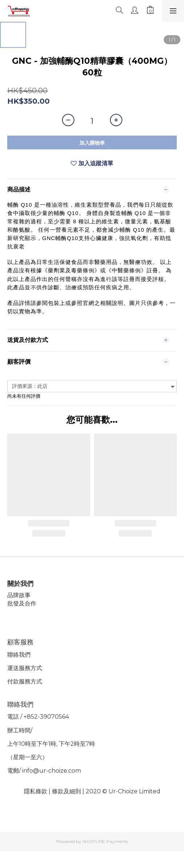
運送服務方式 (25, 668)
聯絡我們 (19, 655)
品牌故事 (19, 595)
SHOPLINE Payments (105, 841)
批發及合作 (22, 604)
